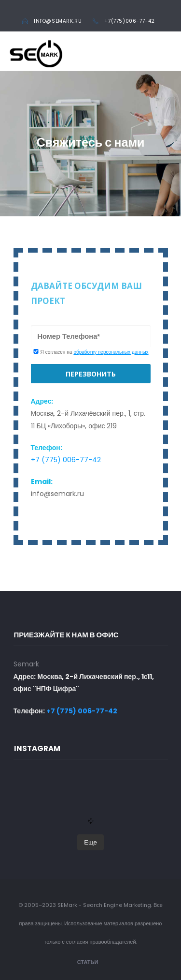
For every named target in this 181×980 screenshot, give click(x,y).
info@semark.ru (58, 21)
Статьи (88, 962)
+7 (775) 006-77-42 (66, 460)
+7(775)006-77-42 (130, 21)
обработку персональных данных (111, 352)
